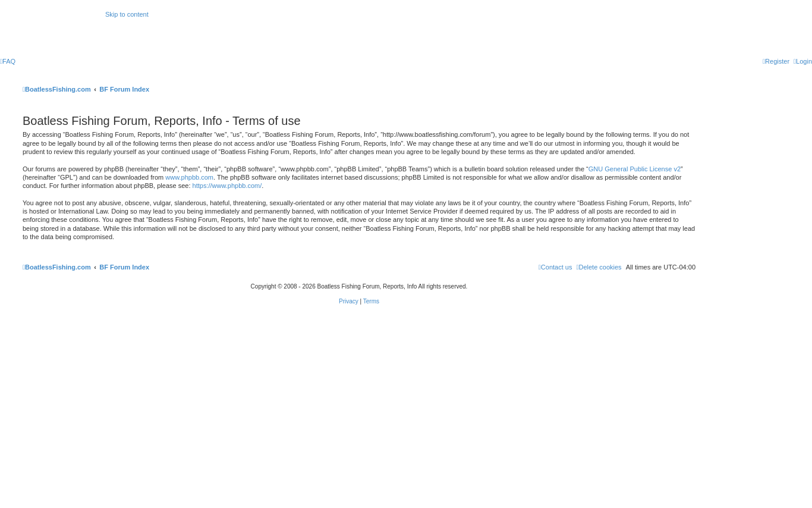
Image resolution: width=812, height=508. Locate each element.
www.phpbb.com (189, 177)
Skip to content (127, 14)
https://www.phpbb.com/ (227, 186)
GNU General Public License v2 (635, 169)
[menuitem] (8, 61)
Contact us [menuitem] (556, 267)
